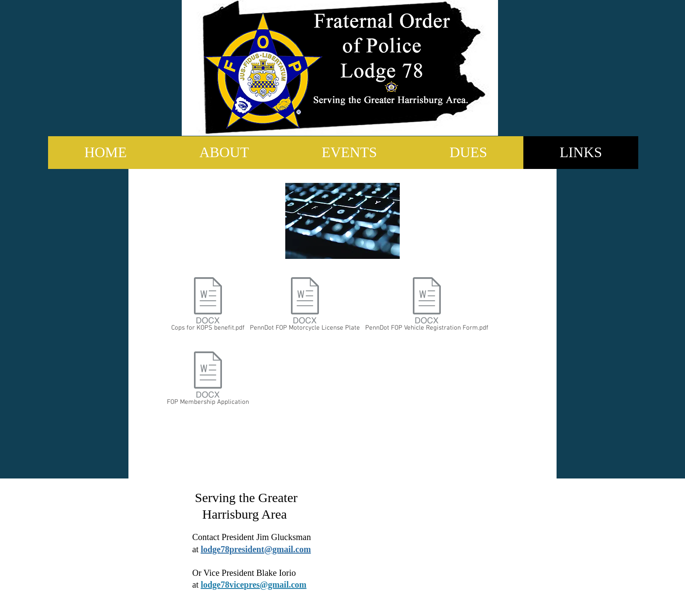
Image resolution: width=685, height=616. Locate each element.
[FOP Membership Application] (208, 380)
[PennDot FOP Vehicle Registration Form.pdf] (427, 306)
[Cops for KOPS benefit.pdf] (208, 306)
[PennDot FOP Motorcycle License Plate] (305, 306)
